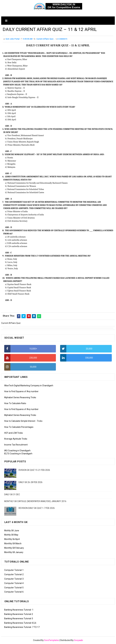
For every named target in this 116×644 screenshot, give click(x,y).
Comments (62, 39)
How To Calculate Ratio (15, 403)
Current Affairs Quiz (45, 39)
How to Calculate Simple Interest (20, 421)
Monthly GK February (14, 548)
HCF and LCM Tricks (14, 433)
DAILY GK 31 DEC (12, 494)
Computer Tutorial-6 (14, 592)
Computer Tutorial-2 (14, 574)
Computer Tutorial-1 (14, 570)
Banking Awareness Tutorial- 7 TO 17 (22, 627)
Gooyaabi (78, 640)
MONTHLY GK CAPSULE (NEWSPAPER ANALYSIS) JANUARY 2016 (35, 501)
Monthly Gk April (12, 539)
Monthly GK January (14, 552)
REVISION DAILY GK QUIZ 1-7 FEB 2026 (37, 508)
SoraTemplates (52, 640)
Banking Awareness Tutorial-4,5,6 (20, 623)
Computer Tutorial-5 (14, 588)
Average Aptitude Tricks (16, 439)
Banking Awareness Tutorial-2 (19, 614)
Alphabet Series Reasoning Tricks (20, 397)
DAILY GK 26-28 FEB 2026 (31, 482)
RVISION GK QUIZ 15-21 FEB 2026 (34, 470)
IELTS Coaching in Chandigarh (18, 454)
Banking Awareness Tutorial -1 (19, 610)
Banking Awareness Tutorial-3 (19, 618)
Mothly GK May (11, 535)
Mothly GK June (12, 531)
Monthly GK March (13, 544)
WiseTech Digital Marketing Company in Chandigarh (29, 386)
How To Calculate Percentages (19, 427)
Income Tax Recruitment (16, 445)
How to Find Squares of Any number (21, 391)
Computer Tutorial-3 (14, 579)
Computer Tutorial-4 (14, 583)
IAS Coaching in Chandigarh (17, 451)
